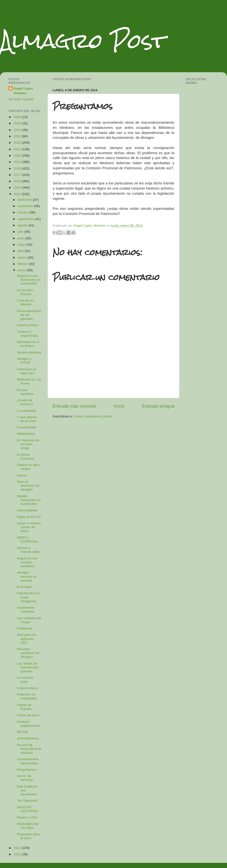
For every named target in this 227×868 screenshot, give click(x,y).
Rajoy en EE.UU (29, 517)
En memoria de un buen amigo (28, 444)
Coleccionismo (28, 688)
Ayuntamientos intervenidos (28, 761)
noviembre (26, 206)
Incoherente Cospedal (26, 610)
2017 (18, 175)
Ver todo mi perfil (21, 99)
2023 (18, 136)
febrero (23, 264)
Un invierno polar (25, 680)
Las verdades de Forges (29, 620)
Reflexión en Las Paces (29, 381)
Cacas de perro (28, 715)
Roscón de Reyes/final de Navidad (29, 749)
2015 (18, 187)
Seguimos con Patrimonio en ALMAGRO (29, 280)
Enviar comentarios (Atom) (93, 416)
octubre (24, 212)
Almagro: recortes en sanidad (27, 576)
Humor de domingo (25, 778)
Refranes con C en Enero (28, 344)
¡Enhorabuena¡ (28, 738)
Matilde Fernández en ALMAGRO (29, 500)
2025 (18, 123)
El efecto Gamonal (25, 457)
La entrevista (26, 411)
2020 (18, 156)
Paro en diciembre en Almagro (28, 486)
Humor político (27, 325)
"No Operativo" (28, 801)
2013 (18, 848)
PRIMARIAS (26, 434)
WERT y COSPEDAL (28, 540)
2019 (18, 162)
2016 (18, 181)
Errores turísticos (25, 392)
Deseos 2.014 (27, 817)
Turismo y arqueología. (28, 334)
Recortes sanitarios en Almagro (28, 653)
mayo (22, 245)
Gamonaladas (27, 510)
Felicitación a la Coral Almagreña (28, 597)
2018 (18, 168)
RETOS (22, 732)
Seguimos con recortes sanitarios (27, 562)
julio (21, 232)
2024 (18, 130)
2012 (18, 854)
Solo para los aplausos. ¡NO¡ (26, 639)
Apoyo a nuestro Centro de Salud (29, 527)
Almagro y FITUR (24, 361)
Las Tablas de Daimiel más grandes (28, 667)
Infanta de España (24, 707)
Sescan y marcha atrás (28, 550)
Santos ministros (29, 352)
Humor (22, 475)
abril (21, 251)
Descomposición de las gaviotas (29, 315)
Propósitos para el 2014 (28, 836)
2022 (18, 143)
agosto (23, 225)
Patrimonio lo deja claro (26, 371)
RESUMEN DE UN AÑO (28, 826)
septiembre (26, 219)
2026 (18, 117)
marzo (23, 257)
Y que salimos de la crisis (27, 419)
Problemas (25, 628)
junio (21, 238)
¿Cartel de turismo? (25, 402)
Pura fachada (27, 427)
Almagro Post (83, 41)
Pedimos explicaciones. (29, 724)
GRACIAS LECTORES (28, 809)
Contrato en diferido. (26, 302)
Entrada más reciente (74, 406)
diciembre (25, 200)
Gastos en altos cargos (28, 467)
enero (22, 270)
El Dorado (24, 587)
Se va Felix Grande (25, 292)
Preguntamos (27, 770)
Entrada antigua (158, 406)
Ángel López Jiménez (23, 91)
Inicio (119, 406)
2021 (18, 149)
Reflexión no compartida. (27, 696)
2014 (18, 194)
